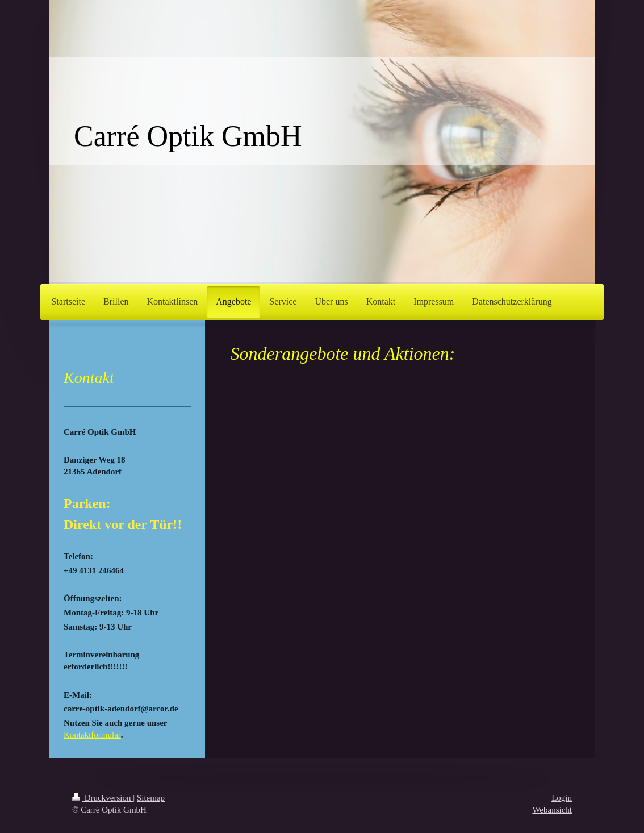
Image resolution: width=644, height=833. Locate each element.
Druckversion (103, 798)
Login (562, 798)
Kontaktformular (92, 735)
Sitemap (151, 798)
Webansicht (552, 810)
